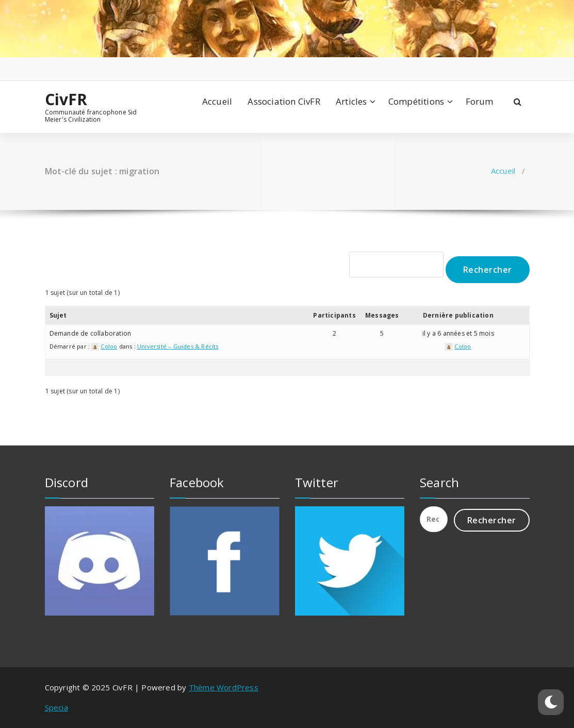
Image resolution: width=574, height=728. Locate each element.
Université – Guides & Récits (178, 346)
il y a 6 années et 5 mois (458, 333)
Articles (351, 101)
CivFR (66, 100)
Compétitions (416, 101)
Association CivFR (284, 101)
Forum (480, 101)
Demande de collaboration (91, 333)
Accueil (217, 101)
